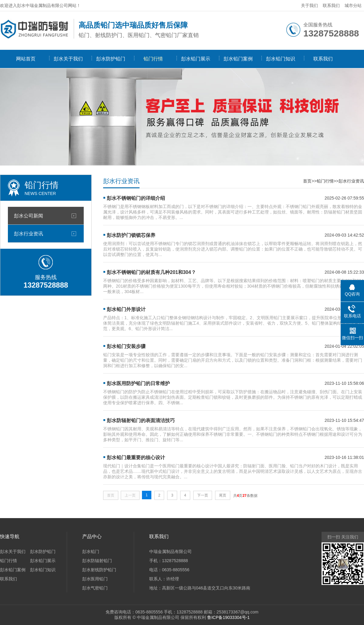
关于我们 (309, 5)
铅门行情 (153, 59)
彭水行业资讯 (29, 234)
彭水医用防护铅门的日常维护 (138, 383)
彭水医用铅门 (95, 579)
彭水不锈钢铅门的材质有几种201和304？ (151, 272)
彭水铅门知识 (281, 59)
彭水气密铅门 (95, 588)
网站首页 (26, 59)
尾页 (223, 495)
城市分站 (353, 5)
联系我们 (331, 5)
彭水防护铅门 (111, 59)
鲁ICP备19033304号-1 (228, 617)
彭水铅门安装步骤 (126, 346)
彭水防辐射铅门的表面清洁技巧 (141, 420)
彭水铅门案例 (238, 59)
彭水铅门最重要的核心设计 (136, 458)
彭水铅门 (91, 552)
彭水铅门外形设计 (126, 309)
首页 (307, 181)
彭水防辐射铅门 (97, 561)
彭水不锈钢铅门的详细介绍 (136, 198)
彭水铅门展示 (196, 59)
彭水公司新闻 (29, 216)
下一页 (203, 495)
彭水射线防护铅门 (99, 570)
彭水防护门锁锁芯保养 (131, 235)
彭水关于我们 (68, 59)
